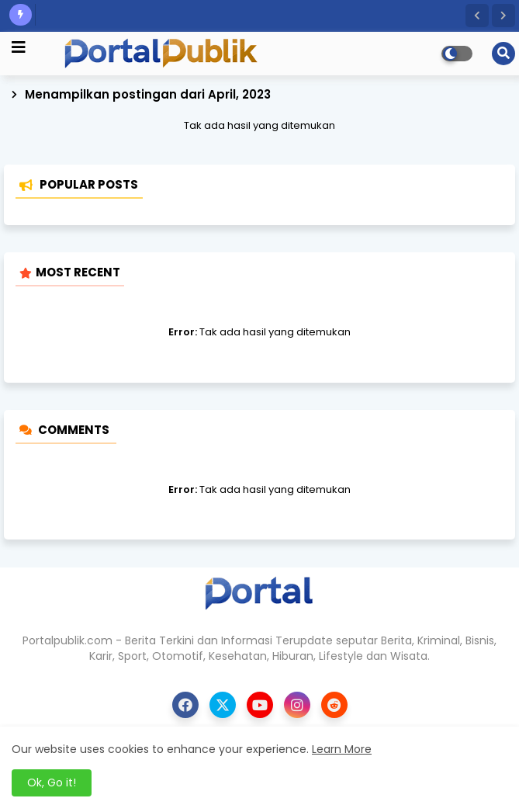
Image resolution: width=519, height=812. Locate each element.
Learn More (342, 749)
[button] (477, 16)
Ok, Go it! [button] (52, 783)
